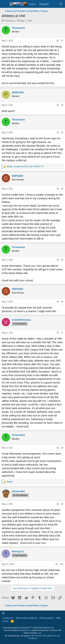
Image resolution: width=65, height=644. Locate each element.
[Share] (58, 41)
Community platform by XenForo (28, 628)
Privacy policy (46, 618)
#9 (62, 504)
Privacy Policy (41, 636)
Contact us (8, 618)
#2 (62, 105)
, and (25, 166)
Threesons (10, 21)
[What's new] (54, 4)
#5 (62, 260)
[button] (4, 613)
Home (5, 621)
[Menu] (5, 4)
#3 (62, 132)
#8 (62, 448)
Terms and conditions (26, 618)
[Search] (61, 4)
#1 (62, 41)
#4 (62, 189)
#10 (62, 564)
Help (58, 618)
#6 (62, 302)
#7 (62, 333)
